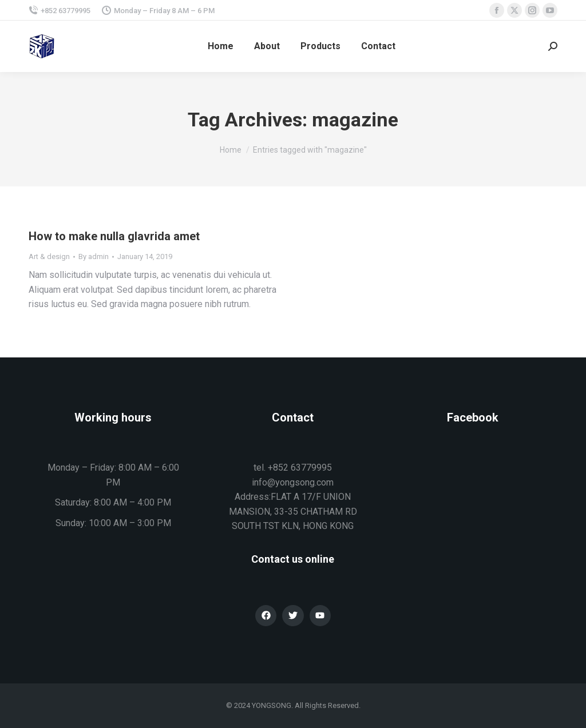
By (94, 256)
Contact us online (293, 559)
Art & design (49, 256)
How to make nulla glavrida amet (114, 236)
